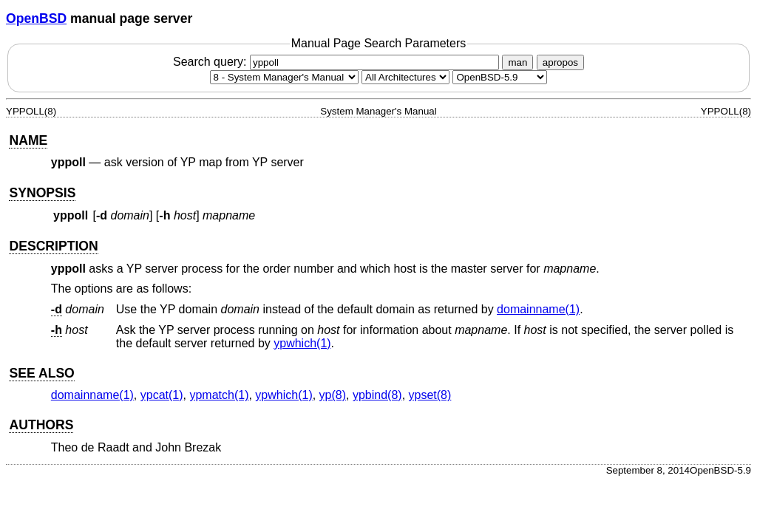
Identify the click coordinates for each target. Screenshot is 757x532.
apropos (560, 62)
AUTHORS (41, 425)
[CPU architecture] (405, 77)
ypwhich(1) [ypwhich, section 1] (302, 343)
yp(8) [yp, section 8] (333, 395)
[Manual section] (284, 77)
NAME (28, 140)
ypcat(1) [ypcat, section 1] (162, 395)
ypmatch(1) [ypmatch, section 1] (219, 395)
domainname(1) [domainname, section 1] (538, 309)
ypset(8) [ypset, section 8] (430, 395)
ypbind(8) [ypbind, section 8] (377, 395)
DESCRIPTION (53, 246)
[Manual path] (500, 77)
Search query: (338, 62)
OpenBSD (36, 18)
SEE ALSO (41, 373)
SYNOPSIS (42, 193)
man (517, 62)
